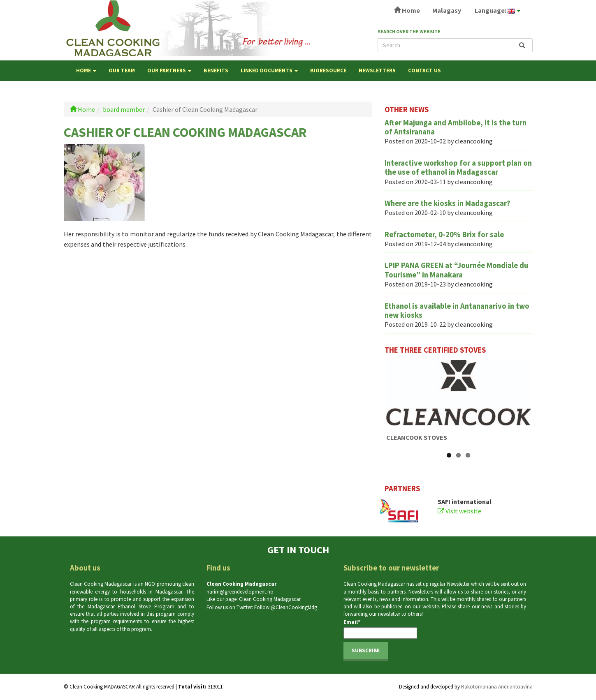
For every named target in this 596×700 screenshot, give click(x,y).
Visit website (459, 511)
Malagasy (447, 10)
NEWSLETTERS (377, 70)
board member (124, 109)
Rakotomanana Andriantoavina (497, 687)
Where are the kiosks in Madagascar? (448, 203)
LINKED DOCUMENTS (269, 70)
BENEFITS (216, 70)
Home (407, 10)
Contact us (424, 70)
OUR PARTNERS (169, 70)
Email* (380, 629)
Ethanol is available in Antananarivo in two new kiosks (457, 311)
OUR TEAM (122, 70)
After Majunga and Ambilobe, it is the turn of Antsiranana (456, 127)
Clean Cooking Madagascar (270, 599)
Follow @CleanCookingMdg (286, 607)
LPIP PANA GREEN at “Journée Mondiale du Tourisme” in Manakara (456, 270)
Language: (497, 10)
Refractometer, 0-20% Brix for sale (444, 234)
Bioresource (328, 70)
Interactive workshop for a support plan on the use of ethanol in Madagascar (458, 167)
